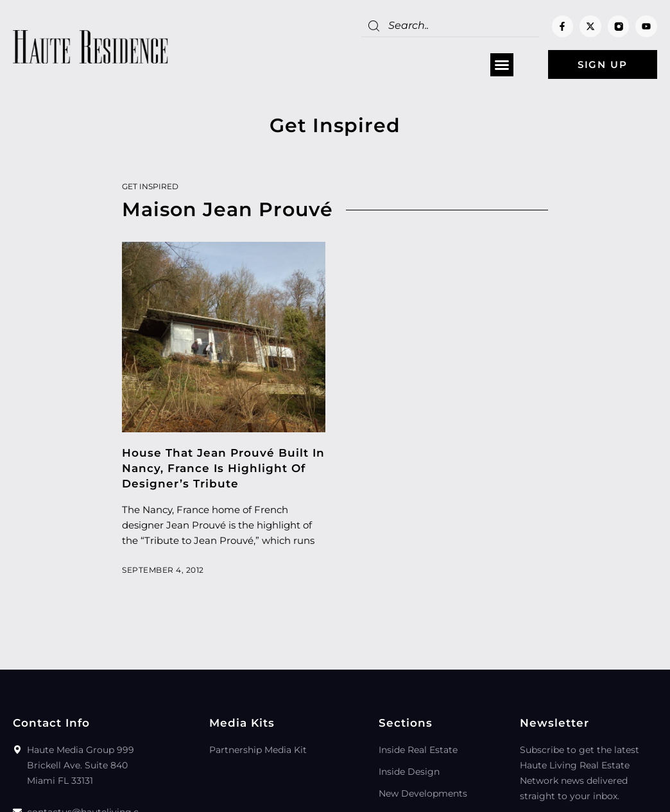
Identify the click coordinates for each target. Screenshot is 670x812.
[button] (502, 65)
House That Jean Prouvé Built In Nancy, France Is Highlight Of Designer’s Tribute (223, 468)
